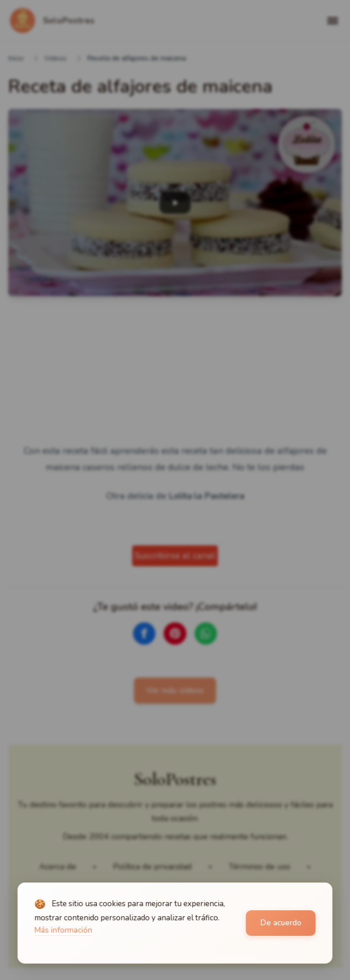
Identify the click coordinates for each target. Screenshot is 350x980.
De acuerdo (281, 923)
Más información (63, 930)
